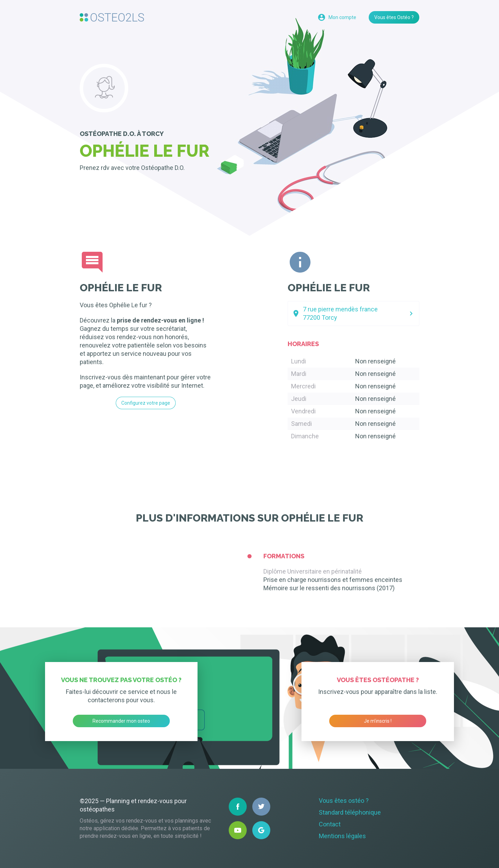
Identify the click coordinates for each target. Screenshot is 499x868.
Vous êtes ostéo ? (344, 801)
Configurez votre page (146, 403)
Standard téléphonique (350, 812)
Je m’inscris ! (378, 721)
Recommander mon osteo (121, 721)
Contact (330, 824)
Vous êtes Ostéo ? (394, 17)
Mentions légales (342, 836)
